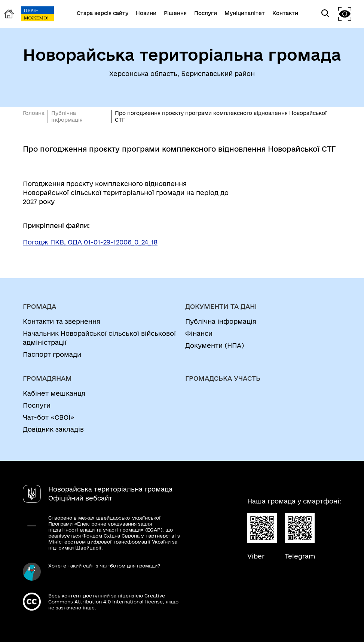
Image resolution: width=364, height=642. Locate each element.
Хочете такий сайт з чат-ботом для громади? (104, 566)
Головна (34, 113)
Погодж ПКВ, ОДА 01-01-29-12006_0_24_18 (90, 242)
